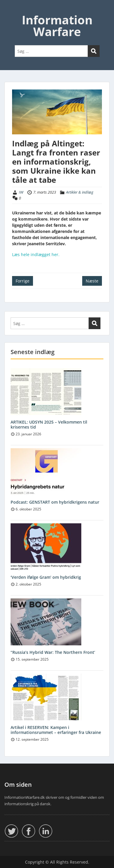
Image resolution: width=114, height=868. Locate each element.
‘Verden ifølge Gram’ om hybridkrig (46, 577)
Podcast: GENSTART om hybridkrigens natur (55, 502)
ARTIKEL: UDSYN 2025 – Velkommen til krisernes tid (49, 424)
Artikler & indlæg (80, 192)
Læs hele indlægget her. (36, 254)
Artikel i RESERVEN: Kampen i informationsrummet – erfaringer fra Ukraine (56, 730)
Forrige (23, 281)
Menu (11, 10)
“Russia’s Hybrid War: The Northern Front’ (53, 652)
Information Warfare (57, 26)
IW (21, 192)
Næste (92, 281)
